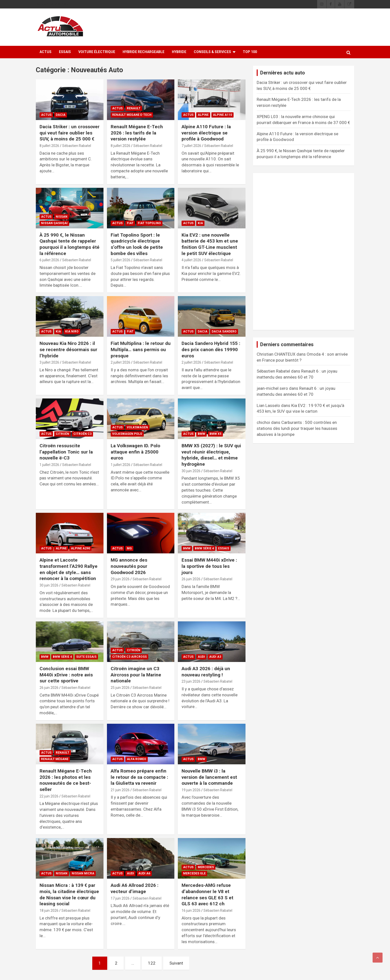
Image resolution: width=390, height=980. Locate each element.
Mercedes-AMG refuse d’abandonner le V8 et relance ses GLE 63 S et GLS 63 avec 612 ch (207, 894)
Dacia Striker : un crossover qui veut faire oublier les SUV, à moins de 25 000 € (70, 133)
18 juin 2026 (49, 911)
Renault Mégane (55, 759)
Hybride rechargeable (144, 52)
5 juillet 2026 (121, 260)
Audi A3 (215, 657)
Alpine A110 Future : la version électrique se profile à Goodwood (206, 133)
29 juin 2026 (120, 579)
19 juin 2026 (191, 790)
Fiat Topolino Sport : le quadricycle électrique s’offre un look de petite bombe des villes (137, 244)
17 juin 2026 (120, 898)
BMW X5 (215, 434)
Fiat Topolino (149, 223)
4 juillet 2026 (191, 260)
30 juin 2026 (191, 471)
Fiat (130, 223)
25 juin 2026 (120, 688)
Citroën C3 (82, 434)
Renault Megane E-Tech (132, 115)
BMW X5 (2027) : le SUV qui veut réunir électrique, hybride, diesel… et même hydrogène (211, 455)
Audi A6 (144, 873)
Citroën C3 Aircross (129, 657)
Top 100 (250, 52)
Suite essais (86, 657)
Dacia (61, 115)
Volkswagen (137, 427)
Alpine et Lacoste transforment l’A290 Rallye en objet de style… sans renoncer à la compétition (69, 569)
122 (152, 963)
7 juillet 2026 (191, 146)
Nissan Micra (83, 873)
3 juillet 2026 (49, 362)
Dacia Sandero (224, 331)
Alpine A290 (80, 548)
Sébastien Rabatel (77, 146)
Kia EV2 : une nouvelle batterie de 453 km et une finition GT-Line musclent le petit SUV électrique (210, 244)
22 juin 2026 (49, 796)
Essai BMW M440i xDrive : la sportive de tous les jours (209, 566)
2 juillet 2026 (121, 362)
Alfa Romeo (137, 759)
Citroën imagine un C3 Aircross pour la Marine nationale (136, 675)
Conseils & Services (212, 52)
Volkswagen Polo (127, 434)
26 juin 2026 (191, 579)
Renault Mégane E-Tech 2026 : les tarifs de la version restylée (137, 133)
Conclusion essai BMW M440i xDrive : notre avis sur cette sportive (66, 675)
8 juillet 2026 (49, 146)
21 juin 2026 (120, 790)
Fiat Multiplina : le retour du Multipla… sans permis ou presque (141, 349)
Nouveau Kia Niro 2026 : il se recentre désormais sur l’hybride (68, 349)
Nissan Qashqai (54, 223)
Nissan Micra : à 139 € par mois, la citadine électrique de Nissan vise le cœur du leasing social (69, 894)
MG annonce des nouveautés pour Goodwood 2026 (129, 566)
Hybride (179, 52)
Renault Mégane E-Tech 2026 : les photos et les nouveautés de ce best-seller (66, 780)
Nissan (62, 217)
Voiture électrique (97, 52)
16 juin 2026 (191, 911)
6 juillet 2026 (49, 260)
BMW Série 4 (204, 548)
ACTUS (46, 52)
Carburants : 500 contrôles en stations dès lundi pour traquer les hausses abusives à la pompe (297, 428)
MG (129, 548)
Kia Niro (72, 331)
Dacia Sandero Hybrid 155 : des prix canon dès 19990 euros (211, 349)
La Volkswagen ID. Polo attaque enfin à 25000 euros (135, 452)
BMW (201, 434)
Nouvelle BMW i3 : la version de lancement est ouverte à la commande (209, 777)
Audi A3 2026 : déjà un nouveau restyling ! (206, 672)
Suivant (176, 963)
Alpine (203, 115)
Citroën (62, 434)
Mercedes (206, 867)
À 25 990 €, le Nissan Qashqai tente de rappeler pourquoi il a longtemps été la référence (70, 244)
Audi (201, 657)
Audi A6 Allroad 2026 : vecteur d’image (135, 888)
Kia (200, 223)
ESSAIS (65, 52)
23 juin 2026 (191, 681)
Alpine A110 (222, 115)
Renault (134, 108)
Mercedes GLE (194, 873)
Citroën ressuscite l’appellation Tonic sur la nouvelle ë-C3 (66, 452)
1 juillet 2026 (49, 465)
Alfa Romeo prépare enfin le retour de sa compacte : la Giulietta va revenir (139, 777)
